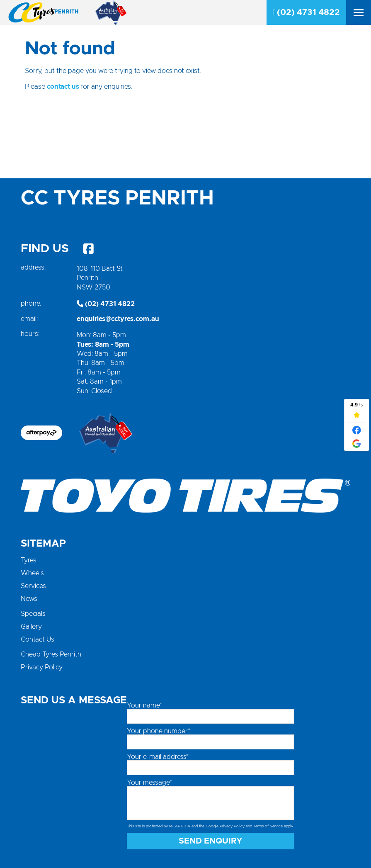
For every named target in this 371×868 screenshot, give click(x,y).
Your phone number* (159, 731)
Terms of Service (268, 826)
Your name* (144, 705)
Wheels (32, 573)
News (29, 599)
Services (33, 586)
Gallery (31, 627)
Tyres (29, 560)
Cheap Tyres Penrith (51, 654)
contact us (63, 87)
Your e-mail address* (158, 757)
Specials (33, 614)
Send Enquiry (211, 841)
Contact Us (38, 639)
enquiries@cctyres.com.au (118, 319)
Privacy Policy (42, 667)
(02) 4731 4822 (306, 12)
